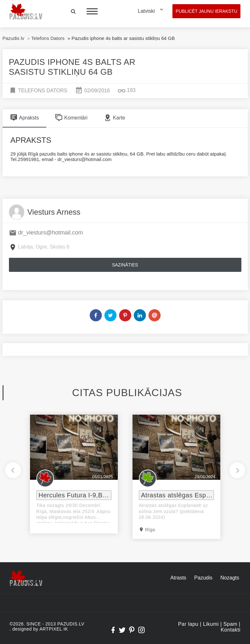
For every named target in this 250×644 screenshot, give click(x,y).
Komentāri (71, 118)
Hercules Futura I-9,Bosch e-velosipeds (75, 495)
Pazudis (203, 578)
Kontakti (231, 630)
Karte (114, 118)
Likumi (211, 624)
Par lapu (188, 624)
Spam (231, 624)
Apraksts (24, 118)
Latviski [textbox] (146, 11)
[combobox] (152, 11)
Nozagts (230, 578)
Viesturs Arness (54, 212)
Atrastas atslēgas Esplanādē (178, 495)
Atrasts (178, 578)
